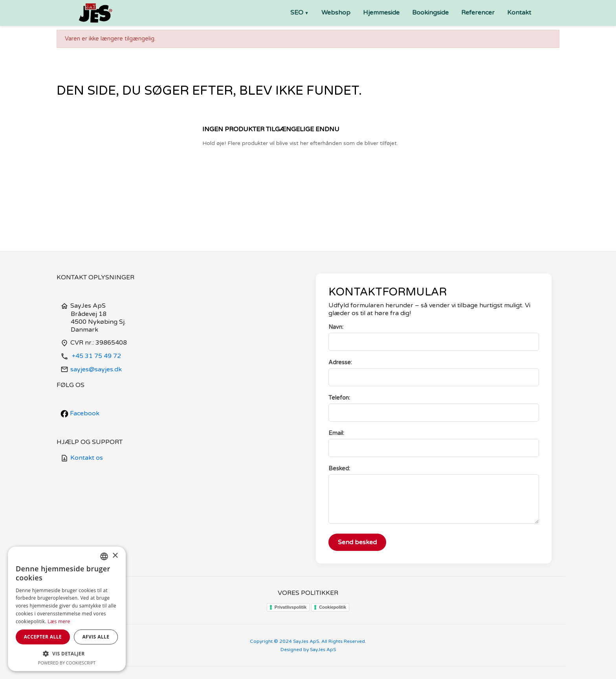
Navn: (336, 327)
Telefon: (339, 398)
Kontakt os (82, 458)
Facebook (80, 413)
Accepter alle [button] (43, 637)
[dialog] (67, 609)
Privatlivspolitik (291, 607)
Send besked (357, 542)
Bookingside (430, 13)
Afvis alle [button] (96, 637)
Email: (336, 433)
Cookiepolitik (333, 607)
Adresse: (340, 362)
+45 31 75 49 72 (91, 356)
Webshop (336, 13)
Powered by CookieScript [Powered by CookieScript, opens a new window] (67, 663)
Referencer (478, 13)
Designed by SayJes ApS (308, 650)
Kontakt (519, 13)
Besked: (339, 469)
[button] (67, 654)
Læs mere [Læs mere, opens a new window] (59, 621)
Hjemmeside (381, 13)
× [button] (115, 556)
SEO (297, 13)
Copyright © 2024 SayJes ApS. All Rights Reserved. (308, 641)
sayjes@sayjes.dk (91, 369)
